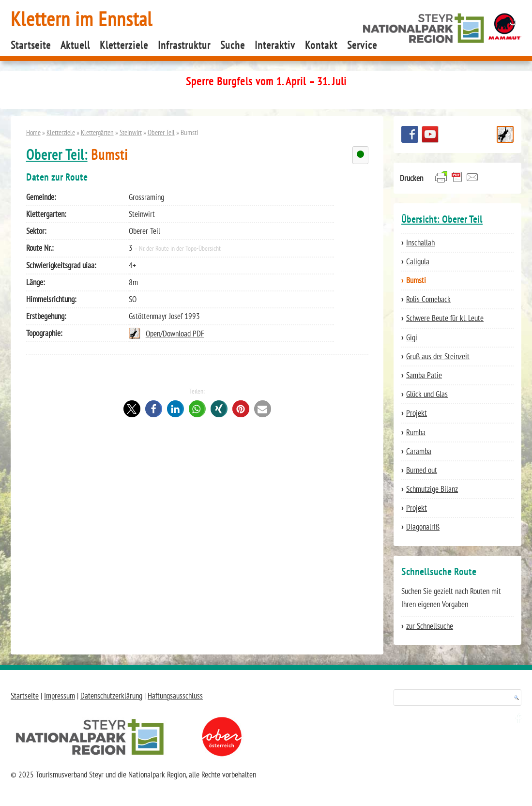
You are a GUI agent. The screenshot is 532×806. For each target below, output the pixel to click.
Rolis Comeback (428, 299)
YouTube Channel (430, 134)
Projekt (417, 413)
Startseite (31, 45)
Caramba (419, 451)
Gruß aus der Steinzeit (438, 356)
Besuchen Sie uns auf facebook (410, 134)
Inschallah (420, 243)
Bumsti (416, 280)
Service (362, 45)
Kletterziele (124, 45)
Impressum (60, 696)
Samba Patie (424, 375)
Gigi (412, 337)
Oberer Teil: (57, 155)
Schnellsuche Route (505, 134)
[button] (132, 409)
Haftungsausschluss (175, 696)
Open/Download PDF (175, 334)
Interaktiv (275, 45)
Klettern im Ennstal (82, 19)
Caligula (418, 261)
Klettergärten (97, 132)
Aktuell (75, 45)
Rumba (416, 432)
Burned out (422, 470)
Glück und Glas (427, 394)
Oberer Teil (161, 132)
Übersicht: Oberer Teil (442, 219)
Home (33, 132)
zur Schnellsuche (430, 626)
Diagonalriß (423, 527)
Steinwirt (131, 132)
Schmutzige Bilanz (432, 489)
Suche (233, 45)
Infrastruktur (184, 45)
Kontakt (321, 45)
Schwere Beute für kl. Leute (445, 318)
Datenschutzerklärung (111, 696)
